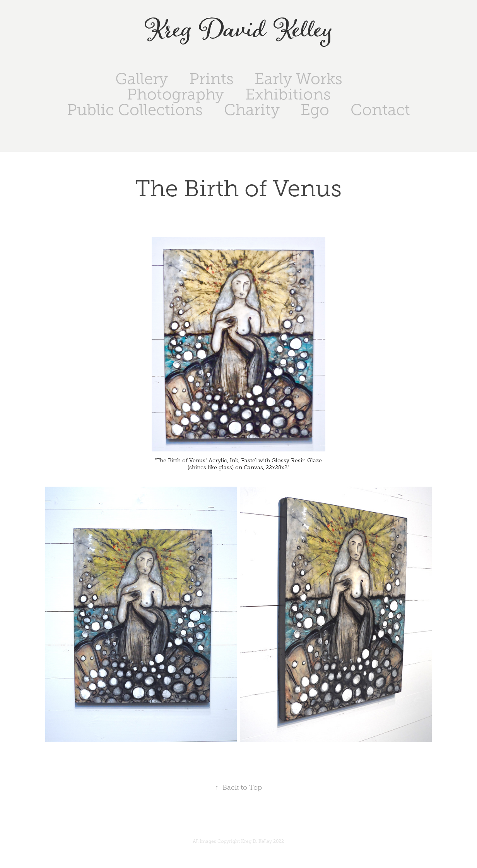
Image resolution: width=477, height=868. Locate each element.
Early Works (298, 79)
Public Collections (135, 110)
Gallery (142, 79)
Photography (175, 94)
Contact (380, 110)
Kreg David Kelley (239, 30)
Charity (252, 110)
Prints (211, 79)
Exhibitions (288, 94)
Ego (315, 110)
